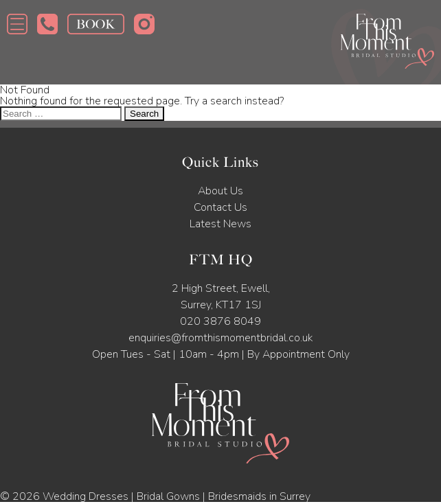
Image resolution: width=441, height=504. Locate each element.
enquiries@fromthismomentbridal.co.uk (220, 338)
